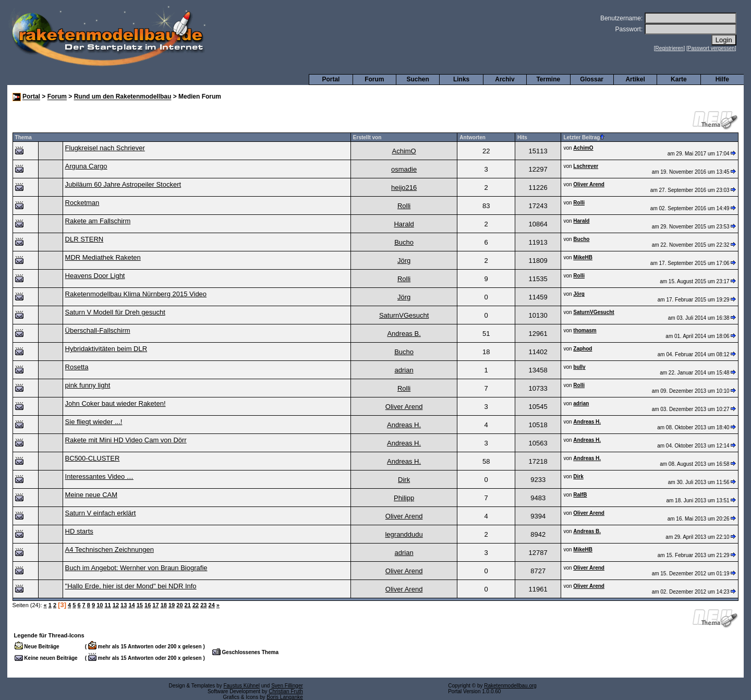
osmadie (404, 169)
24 (212, 605)
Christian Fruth (286, 691)
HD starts (79, 531)
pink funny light (88, 385)
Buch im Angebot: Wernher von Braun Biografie (136, 568)
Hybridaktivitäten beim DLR (106, 349)
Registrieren (670, 48)
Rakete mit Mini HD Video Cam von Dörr (126, 440)
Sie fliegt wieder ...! (94, 422)
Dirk (404, 480)
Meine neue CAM (91, 495)
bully (579, 367)
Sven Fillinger (287, 686)
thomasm (585, 330)
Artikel (635, 79)
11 (107, 605)
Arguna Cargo (86, 166)
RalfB (580, 495)
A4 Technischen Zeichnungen (110, 550)
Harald (404, 224)
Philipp (404, 498)
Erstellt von (367, 137)
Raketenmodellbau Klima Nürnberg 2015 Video (136, 294)
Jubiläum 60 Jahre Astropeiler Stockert (123, 184)
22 (196, 605)
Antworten (472, 137)
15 (140, 605)
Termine (548, 79)
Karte (679, 79)
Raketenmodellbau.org (510, 686)
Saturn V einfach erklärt (101, 513)
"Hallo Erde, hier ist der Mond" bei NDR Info (131, 586)
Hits (522, 137)
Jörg (404, 261)
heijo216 (404, 188)
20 (179, 605)
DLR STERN (84, 239)
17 (155, 605)
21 (188, 605)
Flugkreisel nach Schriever (105, 148)
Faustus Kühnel (241, 686)
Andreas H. (404, 425)
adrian (404, 370)
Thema (23, 137)
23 (203, 605)
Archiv (505, 79)
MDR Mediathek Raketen (103, 257)
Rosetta (77, 367)
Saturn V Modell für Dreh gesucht (115, 312)
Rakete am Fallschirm (98, 221)
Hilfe (722, 79)
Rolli (404, 206)
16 (148, 605)
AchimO (404, 151)
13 (124, 605)
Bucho (404, 242)
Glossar (592, 79)
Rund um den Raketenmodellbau (123, 97)
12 (116, 605)
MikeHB (583, 257)
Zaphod (583, 349)
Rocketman (82, 203)
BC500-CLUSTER (93, 458)
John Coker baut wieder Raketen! (116, 403)
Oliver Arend (589, 184)
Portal (331, 79)
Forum (374, 79)
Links (461, 79)
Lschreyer (586, 166)
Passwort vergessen (711, 48)
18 (164, 605)
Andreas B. (404, 334)
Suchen (418, 79)
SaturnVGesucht (404, 315)
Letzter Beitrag (584, 137)
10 (100, 605)
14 (131, 605)
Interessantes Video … (99, 476)
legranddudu (404, 534)
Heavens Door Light (95, 276)
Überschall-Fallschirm (98, 330)
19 (172, 605)
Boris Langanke (285, 697)
